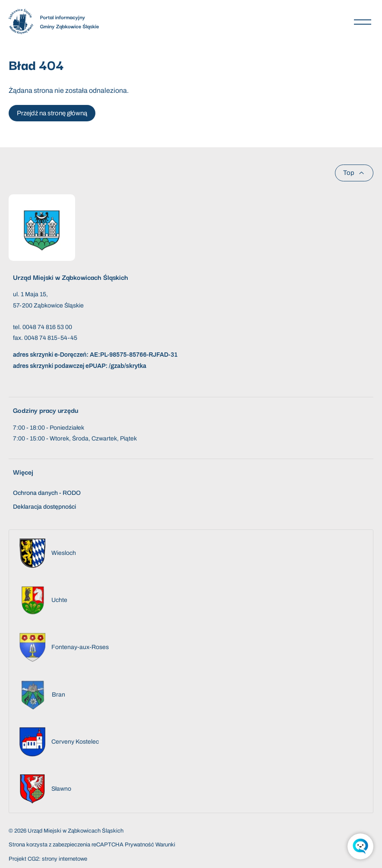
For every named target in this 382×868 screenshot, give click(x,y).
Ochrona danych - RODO (47, 493)
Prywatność (139, 845)
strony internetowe (65, 859)
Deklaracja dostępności (44, 507)
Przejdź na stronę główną (52, 113)
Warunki (165, 845)
